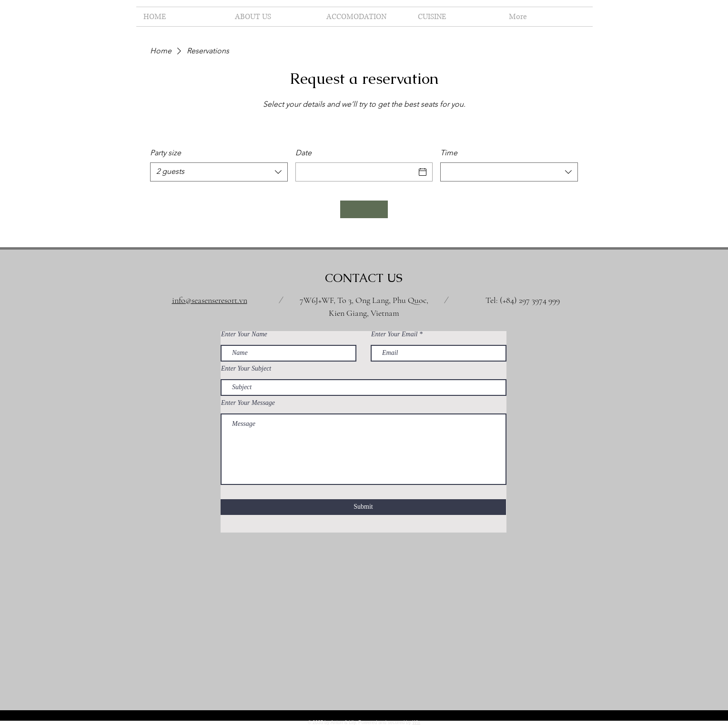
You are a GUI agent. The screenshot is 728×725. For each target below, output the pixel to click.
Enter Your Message (248, 403)
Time (449, 153)
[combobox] (219, 172)
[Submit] (363, 507)
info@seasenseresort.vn (210, 300)
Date (303, 153)
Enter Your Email (394, 334)
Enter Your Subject (246, 369)
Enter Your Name (244, 334)
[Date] (356, 172)
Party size (166, 153)
